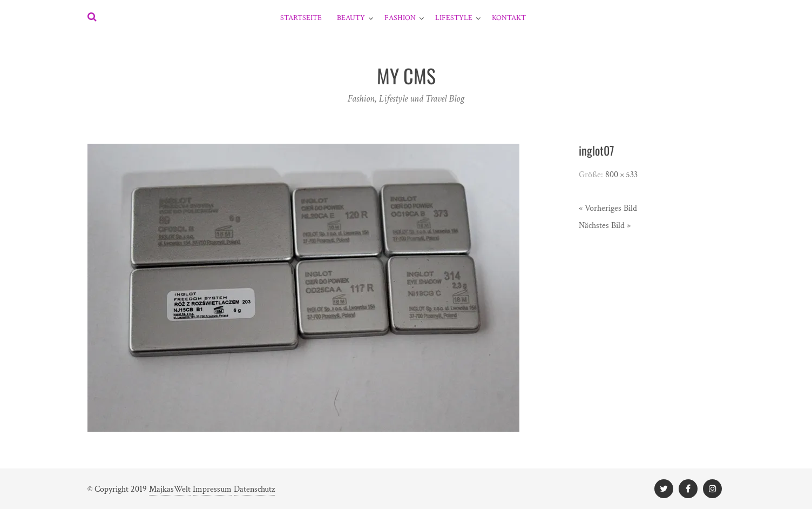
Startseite (301, 18)
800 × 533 (621, 175)
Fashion (400, 18)
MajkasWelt (170, 489)
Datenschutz (254, 489)
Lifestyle (454, 18)
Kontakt (509, 18)
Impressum (212, 489)
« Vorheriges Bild (608, 208)
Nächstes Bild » (605, 226)
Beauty (351, 18)
